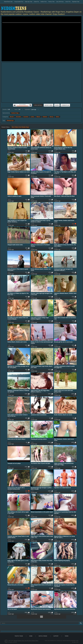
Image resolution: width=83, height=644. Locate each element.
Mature (38, 117)
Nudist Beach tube (8, 2)
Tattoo (58, 117)
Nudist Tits (36, 2)
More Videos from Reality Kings (20, 127)
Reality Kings (15, 113)
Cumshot (26, 117)
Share (57, 105)
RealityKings (10, 121)
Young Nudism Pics (19, 2)
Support (56, 636)
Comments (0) (65, 105)
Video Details (38, 105)
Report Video (49, 105)
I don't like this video (30, 105)
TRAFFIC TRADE (19, 636)
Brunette (19, 117)
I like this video (15, 105)
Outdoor (45, 117)
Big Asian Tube (76, 2)
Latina (32, 117)
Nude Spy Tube (29, 2)
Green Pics (68, 2)
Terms (67, 636)
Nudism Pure (44, 2)
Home (31, 636)
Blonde (12, 117)
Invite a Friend (43, 636)
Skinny (51, 117)
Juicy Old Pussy (60, 2)
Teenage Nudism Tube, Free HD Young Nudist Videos (26, 641)
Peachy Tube (51, 2)
